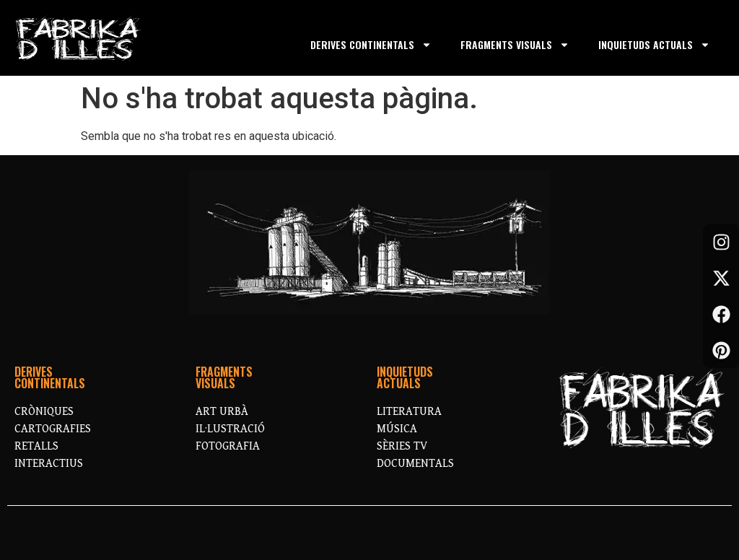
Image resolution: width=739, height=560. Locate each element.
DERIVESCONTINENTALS (50, 377)
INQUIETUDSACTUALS (405, 377)
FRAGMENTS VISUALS (515, 45)
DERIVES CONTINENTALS (371, 45)
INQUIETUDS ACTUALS (654, 45)
